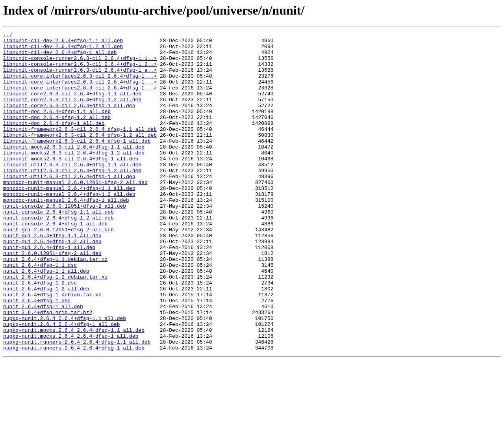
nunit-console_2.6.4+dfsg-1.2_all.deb (58, 255)
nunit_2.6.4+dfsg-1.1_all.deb (46, 319)
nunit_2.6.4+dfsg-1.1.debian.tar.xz (55, 305)
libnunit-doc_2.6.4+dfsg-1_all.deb (54, 142)
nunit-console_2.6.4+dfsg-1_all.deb (55, 262)
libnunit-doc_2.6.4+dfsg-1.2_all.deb (57, 135)
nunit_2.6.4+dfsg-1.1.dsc (40, 312)
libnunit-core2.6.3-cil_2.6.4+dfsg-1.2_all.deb (72, 113)
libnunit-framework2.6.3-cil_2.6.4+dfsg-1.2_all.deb (80, 156)
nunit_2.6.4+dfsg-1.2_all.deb (46, 340)
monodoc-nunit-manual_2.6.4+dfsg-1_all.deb (66, 234)
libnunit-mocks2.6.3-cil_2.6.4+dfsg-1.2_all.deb (74, 177)
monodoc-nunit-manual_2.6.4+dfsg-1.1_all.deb (69, 220)
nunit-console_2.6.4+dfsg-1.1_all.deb (58, 248)
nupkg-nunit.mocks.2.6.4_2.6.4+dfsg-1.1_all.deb (74, 390)
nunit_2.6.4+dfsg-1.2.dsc (40, 333)
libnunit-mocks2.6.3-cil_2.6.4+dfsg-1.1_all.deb (74, 170)
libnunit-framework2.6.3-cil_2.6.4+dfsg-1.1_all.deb (80, 149)
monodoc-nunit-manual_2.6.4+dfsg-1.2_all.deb (69, 227)
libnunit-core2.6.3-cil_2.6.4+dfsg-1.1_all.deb (72, 106)
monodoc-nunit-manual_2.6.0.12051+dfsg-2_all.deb (75, 213)
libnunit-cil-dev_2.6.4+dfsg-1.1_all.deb (63, 43)
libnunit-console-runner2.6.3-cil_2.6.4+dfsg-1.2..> (80, 71)
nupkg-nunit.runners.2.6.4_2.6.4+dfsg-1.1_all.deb (77, 404)
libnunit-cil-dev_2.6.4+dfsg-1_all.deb (60, 57)
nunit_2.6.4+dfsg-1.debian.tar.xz (52, 348)
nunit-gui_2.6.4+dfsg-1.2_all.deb (52, 284)
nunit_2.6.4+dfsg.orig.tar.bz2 (48, 369)
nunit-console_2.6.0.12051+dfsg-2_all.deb (65, 241)
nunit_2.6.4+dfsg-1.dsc (37, 355)
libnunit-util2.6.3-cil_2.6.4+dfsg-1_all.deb (69, 206)
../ (8, 35)
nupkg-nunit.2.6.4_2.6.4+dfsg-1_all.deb (61, 383)
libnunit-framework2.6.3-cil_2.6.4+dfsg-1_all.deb (77, 163)
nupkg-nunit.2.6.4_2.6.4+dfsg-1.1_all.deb (65, 376)
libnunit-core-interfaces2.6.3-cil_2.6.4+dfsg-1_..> (80, 99)
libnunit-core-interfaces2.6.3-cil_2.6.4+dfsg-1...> (80, 85)
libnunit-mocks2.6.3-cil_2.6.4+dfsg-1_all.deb (71, 184)
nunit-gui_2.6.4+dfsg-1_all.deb (49, 291)
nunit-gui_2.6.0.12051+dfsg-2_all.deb (58, 270)
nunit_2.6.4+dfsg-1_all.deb (43, 362)
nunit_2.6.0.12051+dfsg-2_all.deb (52, 298)
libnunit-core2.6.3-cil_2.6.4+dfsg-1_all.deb (69, 121)
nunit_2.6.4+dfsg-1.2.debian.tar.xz (55, 326)
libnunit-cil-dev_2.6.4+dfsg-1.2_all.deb (63, 50)
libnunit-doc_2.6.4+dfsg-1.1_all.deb (57, 128)
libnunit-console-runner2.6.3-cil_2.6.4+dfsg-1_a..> (80, 78)
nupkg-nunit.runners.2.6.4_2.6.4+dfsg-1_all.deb (74, 411)
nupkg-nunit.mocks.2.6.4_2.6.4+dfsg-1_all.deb (71, 397)
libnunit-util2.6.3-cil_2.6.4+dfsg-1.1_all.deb (72, 192)
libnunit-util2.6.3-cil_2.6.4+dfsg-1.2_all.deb (72, 199)
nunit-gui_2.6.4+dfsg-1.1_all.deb (52, 277)
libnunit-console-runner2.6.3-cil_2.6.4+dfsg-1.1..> (80, 64)
